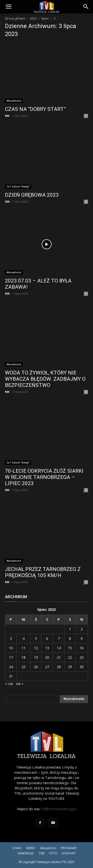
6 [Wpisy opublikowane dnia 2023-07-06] (47, 638)
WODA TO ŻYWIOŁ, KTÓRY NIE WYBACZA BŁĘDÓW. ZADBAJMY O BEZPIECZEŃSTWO (45, 379)
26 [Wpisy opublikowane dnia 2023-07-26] (36, 667)
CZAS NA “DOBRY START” (35, 109)
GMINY (31, 848)
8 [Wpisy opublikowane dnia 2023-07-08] (70, 638)
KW (7, 116)
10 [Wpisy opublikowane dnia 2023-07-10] (11, 648)
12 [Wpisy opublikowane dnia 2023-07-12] (36, 648)
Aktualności (14, 101)
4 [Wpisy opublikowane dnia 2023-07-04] (24, 638)
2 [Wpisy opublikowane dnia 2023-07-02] (82, 629)
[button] (8, 7)
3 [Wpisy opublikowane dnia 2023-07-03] (11, 638)
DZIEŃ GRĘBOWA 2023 (32, 195)
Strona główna (15, 18)
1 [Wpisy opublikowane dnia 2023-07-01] (70, 629)
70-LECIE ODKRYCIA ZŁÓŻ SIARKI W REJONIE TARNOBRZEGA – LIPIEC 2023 (44, 477)
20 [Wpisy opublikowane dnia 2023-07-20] (47, 657)
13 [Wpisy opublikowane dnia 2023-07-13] (47, 648)
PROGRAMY (69, 848)
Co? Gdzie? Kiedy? (18, 186)
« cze (9, 684)
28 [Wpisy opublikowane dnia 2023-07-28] (59, 667)
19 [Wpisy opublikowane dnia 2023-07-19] (36, 657)
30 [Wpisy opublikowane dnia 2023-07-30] (82, 667)
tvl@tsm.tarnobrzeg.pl (59, 809)
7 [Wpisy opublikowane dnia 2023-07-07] (59, 638)
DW (7, 201)
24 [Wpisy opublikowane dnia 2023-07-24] (11, 667)
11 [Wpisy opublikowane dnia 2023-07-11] (24, 648)
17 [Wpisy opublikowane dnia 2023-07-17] (11, 657)
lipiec (45, 18)
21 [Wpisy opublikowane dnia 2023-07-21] (59, 657)
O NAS (17, 848)
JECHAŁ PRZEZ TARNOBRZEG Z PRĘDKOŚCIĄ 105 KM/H (43, 572)
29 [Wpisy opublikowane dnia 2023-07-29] (70, 667)
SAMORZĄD (26, 853)
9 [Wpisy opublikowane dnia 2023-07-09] (82, 638)
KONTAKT (69, 853)
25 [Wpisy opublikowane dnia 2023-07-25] (24, 667)
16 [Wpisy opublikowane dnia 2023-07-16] (82, 648)
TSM (42, 853)
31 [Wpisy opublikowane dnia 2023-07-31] (11, 676)
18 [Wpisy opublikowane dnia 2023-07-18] (24, 657)
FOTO (53, 853)
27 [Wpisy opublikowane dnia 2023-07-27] (47, 667)
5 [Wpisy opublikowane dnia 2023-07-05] (36, 638)
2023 (33, 18)
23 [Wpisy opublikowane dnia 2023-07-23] (82, 657)
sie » (20, 684)
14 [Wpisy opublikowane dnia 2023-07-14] (59, 648)
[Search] (86, 7)
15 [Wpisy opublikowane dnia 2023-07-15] (70, 648)
